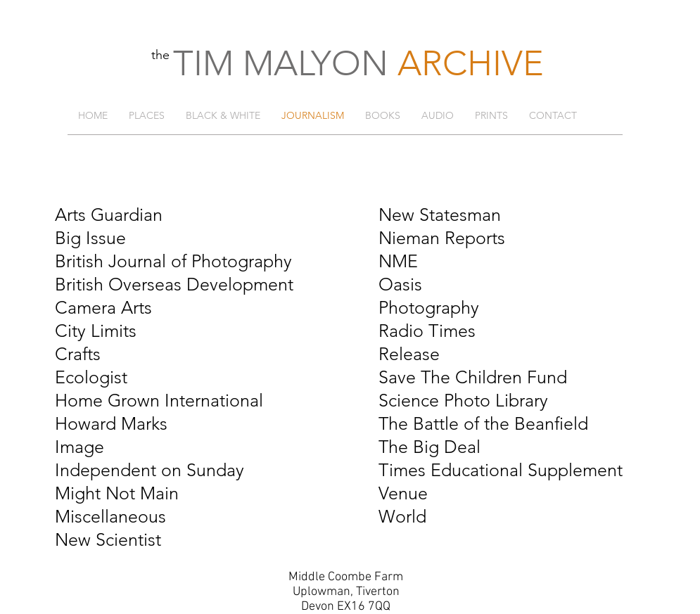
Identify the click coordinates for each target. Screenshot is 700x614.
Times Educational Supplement (501, 470)
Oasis (400, 284)
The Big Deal (429, 447)
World (402, 516)
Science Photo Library (463, 400)
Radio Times (427, 331)
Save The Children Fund (473, 377)
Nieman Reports (442, 238)
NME (398, 261)
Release (409, 354)
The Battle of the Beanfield (483, 423)
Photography (429, 307)
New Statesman (440, 215)
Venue (403, 493)
